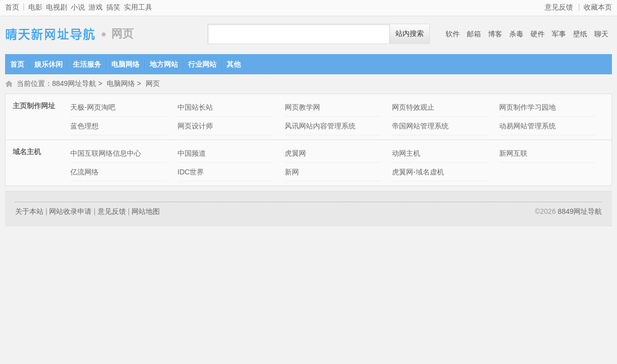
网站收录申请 (70, 212)
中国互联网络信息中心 (106, 154)
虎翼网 (295, 154)
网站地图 (146, 212)
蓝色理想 (84, 127)
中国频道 (192, 154)
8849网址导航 (51, 34)
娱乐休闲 (49, 64)
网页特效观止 (413, 108)
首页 (12, 7)
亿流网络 (84, 173)
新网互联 (513, 154)
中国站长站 (195, 108)
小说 (78, 7)
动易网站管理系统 (527, 127)
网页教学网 (302, 108)
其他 (234, 64)
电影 (35, 7)
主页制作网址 (34, 107)
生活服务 (87, 64)
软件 (453, 34)
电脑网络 (125, 64)
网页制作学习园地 (527, 108)
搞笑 (113, 7)
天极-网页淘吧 (93, 108)
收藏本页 (598, 7)
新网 (292, 173)
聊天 (601, 34)
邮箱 (474, 34)
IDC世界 (191, 173)
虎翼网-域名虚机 (418, 173)
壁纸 (580, 34)
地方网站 (164, 64)
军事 (559, 34)
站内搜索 (410, 34)
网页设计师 (195, 127)
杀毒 (516, 34)
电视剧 (57, 7)
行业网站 (202, 64)
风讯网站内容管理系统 (320, 127)
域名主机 (27, 153)
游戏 (96, 7)
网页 (153, 84)
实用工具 (138, 7)
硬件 (538, 34)
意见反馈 (559, 7)
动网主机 (406, 154)
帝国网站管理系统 (420, 127)
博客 (495, 34)
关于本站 (29, 212)
